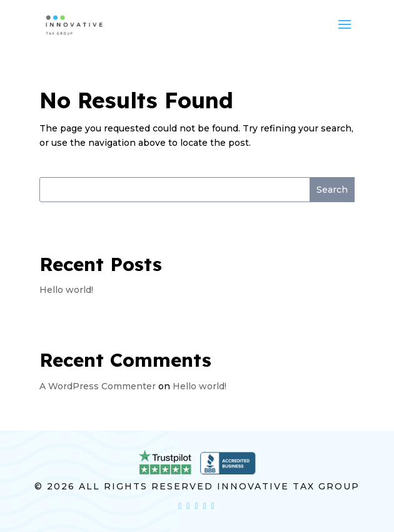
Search (332, 190)
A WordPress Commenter (98, 386)
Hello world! (66, 290)
